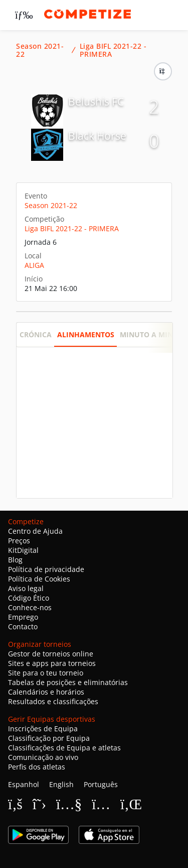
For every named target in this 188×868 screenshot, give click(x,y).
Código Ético (29, 598)
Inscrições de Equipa (43, 729)
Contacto (23, 626)
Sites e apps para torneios (52, 663)
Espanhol (24, 784)
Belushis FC (96, 102)
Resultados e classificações (53, 701)
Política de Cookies (39, 579)
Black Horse (97, 136)
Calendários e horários (46, 692)
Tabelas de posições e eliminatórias (68, 682)
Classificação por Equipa (49, 738)
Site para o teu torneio (46, 673)
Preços (19, 541)
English (61, 784)
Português (101, 784)
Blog (15, 560)
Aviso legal (26, 588)
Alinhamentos (86, 334)
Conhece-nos (30, 607)
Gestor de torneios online (51, 654)
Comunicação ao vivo (43, 757)
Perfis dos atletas (37, 767)
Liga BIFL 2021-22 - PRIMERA (113, 50)
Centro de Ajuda (35, 531)
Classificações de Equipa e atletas (64, 748)
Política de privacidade (46, 569)
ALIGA (34, 265)
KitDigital (23, 550)
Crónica (36, 334)
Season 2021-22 (40, 50)
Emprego (23, 617)
